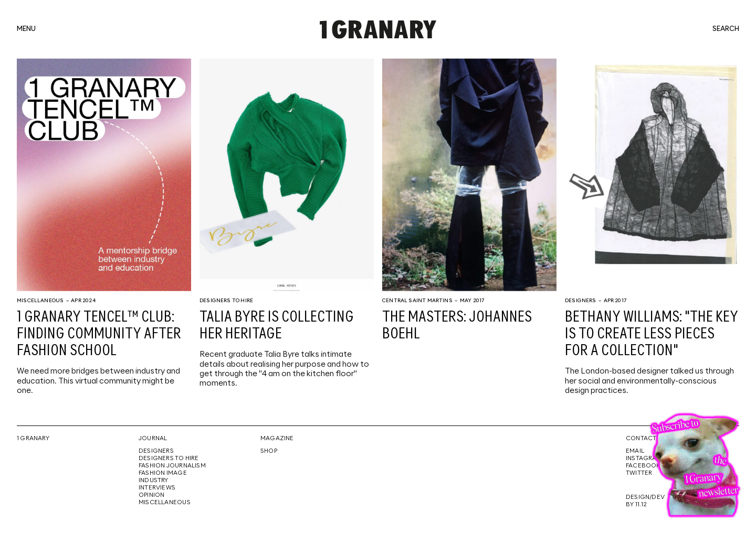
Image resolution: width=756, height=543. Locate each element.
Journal (153, 439)
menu (26, 29)
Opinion (151, 495)
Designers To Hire (226, 301)
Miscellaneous (40, 301)
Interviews (157, 488)
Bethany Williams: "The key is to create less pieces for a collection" (652, 334)
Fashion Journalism (172, 466)
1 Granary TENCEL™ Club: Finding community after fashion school (99, 334)
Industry (154, 481)
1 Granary (33, 439)
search (726, 29)
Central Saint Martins (417, 301)
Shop (269, 451)
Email (635, 451)
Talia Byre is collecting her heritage (277, 326)
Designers (581, 301)
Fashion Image (163, 473)
